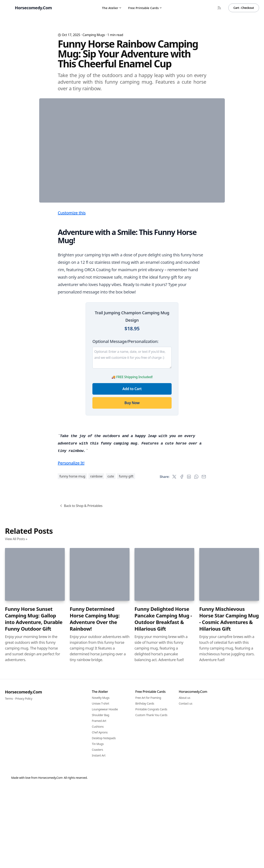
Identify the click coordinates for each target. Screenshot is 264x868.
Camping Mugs (94, 35)
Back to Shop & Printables (81, 735)
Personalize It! (71, 693)
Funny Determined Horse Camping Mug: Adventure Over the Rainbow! (95, 848)
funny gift (126, 706)
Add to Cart (132, 470)
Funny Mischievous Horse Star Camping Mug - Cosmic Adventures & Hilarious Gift (229, 848)
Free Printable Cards (145, 8)
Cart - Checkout (244, 8)
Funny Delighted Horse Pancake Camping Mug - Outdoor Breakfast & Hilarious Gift (163, 848)
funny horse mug (72, 706)
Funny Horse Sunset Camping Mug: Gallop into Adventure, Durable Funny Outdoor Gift (34, 848)
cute (111, 706)
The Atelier (112, 8)
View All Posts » (16, 768)
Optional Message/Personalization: (125, 423)
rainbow (96, 706)
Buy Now (132, 484)
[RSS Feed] (219, 8)
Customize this (72, 294)
